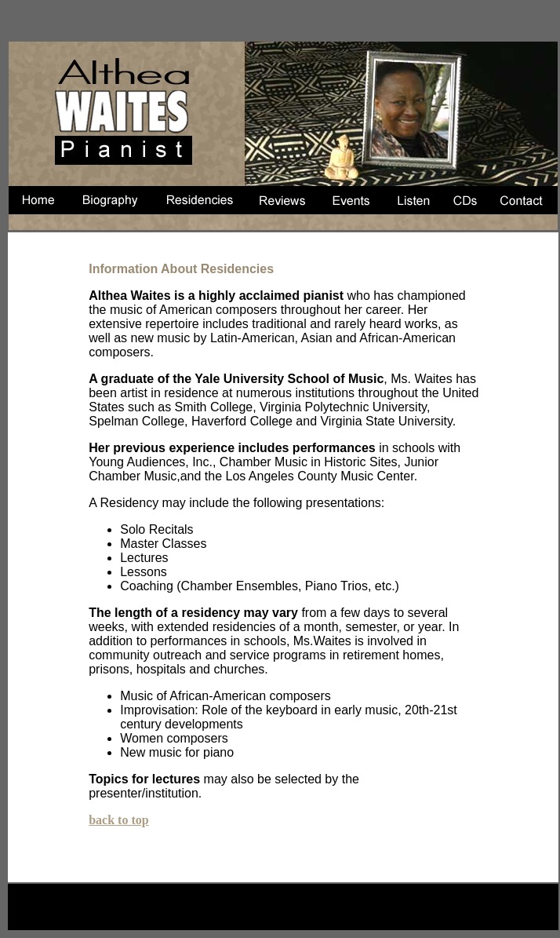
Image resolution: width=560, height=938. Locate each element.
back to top (118, 820)
